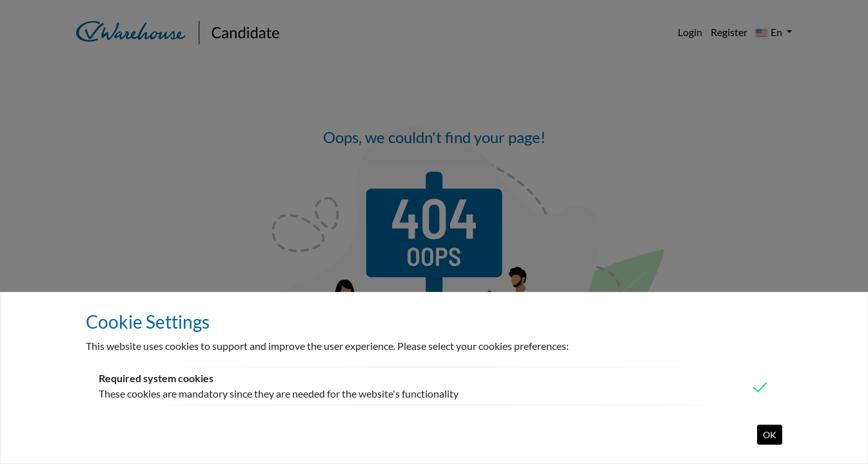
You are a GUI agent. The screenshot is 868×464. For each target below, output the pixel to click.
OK (770, 435)
